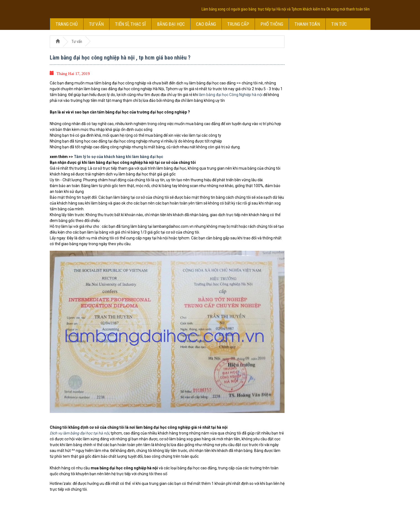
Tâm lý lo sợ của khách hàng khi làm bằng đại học (118, 157)
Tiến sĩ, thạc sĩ (130, 24)
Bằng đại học (171, 24)
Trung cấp (238, 24)
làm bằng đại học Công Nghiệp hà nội (231, 95)
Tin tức (339, 24)
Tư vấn (96, 24)
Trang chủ (67, 24)
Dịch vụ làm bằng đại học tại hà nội (79, 433)
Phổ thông (272, 24)
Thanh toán (307, 24)
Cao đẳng (206, 24)
